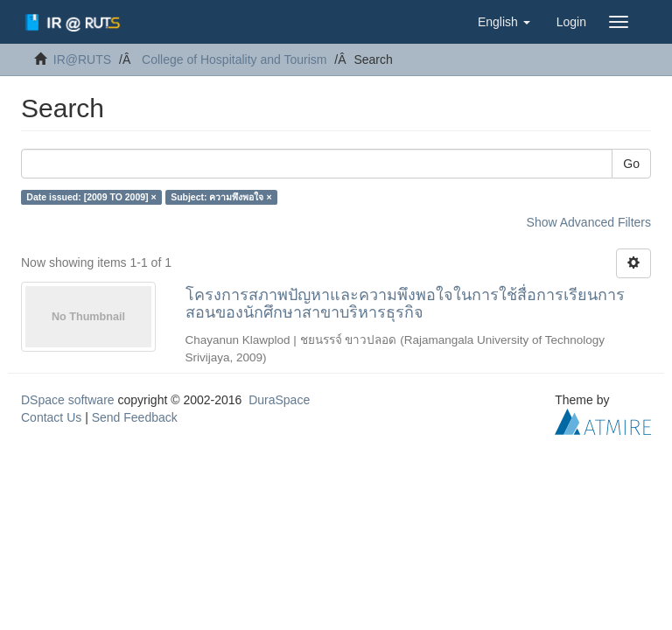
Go (631, 164)
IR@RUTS (82, 59)
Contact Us (51, 417)
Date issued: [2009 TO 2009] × (91, 197)
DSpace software (68, 400)
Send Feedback (135, 417)
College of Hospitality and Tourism (234, 59)
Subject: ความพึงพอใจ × (221, 197)
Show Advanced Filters (589, 222)
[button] (504, 22)
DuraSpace (279, 400)
